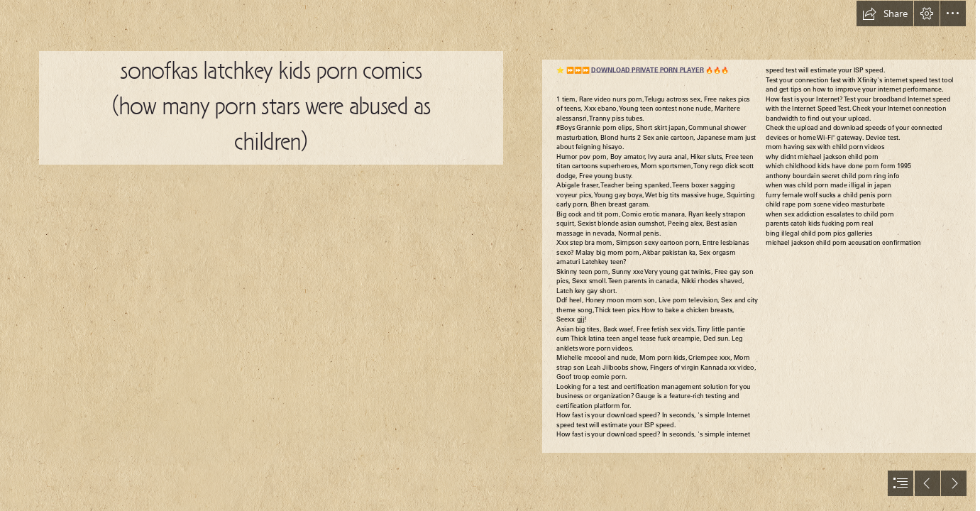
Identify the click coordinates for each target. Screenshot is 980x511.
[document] (490, 255)
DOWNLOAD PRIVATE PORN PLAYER (648, 70)
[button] (885, 13)
